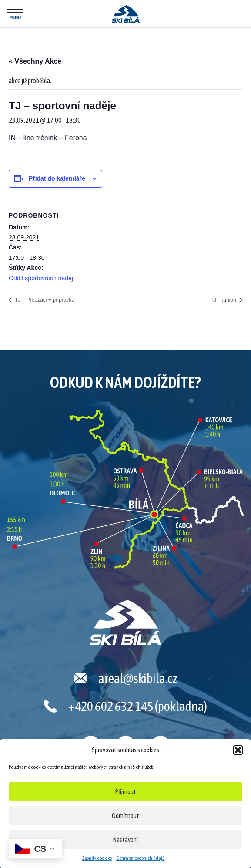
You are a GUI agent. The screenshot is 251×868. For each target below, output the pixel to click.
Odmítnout (125, 816)
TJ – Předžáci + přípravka (44, 300)
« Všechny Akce (35, 61)
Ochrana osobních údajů (141, 858)
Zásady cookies (97, 858)
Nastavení (125, 839)
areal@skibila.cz (138, 678)
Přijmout (126, 792)
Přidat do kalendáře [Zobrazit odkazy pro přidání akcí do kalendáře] (57, 178)
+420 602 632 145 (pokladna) (138, 706)
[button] (238, 750)
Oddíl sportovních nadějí (42, 278)
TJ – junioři (224, 300)
